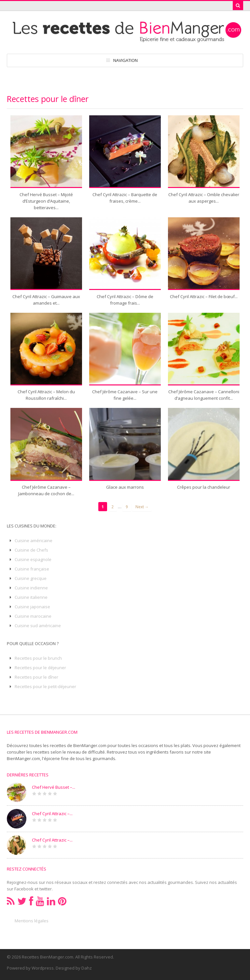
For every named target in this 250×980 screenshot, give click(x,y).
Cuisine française (32, 569)
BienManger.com (23, 758)
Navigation (125, 60)
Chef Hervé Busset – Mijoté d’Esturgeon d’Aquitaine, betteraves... (46, 201)
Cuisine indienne (31, 588)
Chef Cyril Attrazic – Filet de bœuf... (204, 296)
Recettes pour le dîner (36, 677)
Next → (142, 507)
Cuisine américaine (34, 540)
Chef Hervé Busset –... (54, 787)
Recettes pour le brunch (38, 658)
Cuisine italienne (31, 597)
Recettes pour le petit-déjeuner (45, 686)
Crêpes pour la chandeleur (204, 487)
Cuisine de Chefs (31, 550)
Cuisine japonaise (32, 607)
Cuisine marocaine (33, 616)
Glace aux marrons (125, 487)
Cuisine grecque (31, 578)
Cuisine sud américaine (38, 626)
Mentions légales (32, 921)
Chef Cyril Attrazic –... (52, 814)
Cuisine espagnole (33, 559)
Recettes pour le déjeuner (40, 668)
